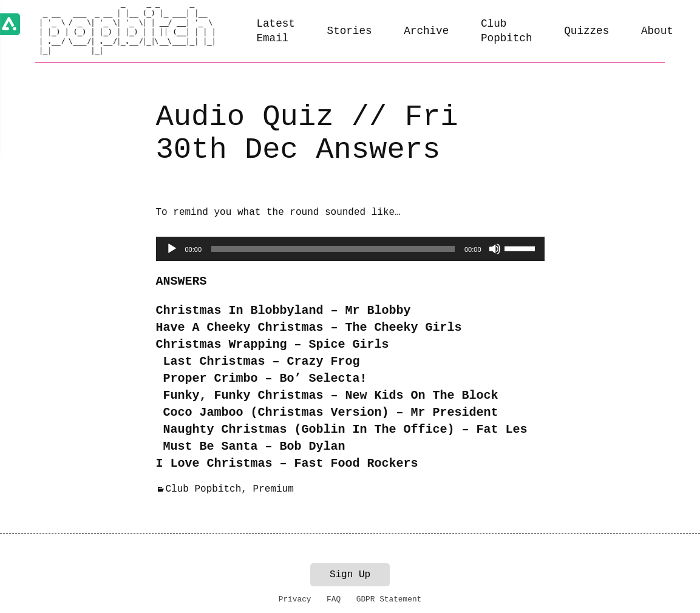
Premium (274, 489)
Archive (426, 31)
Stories (350, 31)
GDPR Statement (389, 599)
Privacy (295, 599)
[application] (350, 249)
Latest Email (275, 31)
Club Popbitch (506, 31)
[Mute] (495, 249)
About (657, 31)
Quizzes (586, 31)
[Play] (172, 249)
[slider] (333, 249)
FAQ (334, 599)
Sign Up (350, 575)
